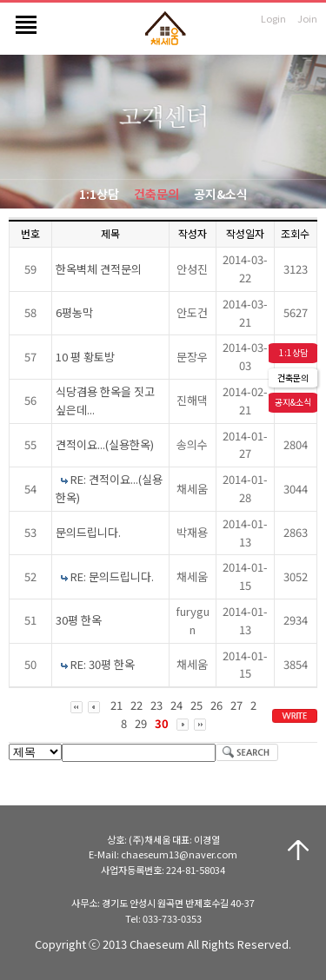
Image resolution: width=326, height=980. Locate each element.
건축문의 (156, 194)
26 (216, 705)
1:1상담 (99, 194)
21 (116, 705)
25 (196, 705)
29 (141, 723)
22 (136, 705)
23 (156, 705)
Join (307, 18)
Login (273, 18)
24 (176, 705)
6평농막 (74, 312)
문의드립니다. (88, 532)
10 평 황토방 (85, 357)
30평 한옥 (79, 620)
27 (236, 705)
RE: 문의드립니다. (112, 576)
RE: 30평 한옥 (103, 664)
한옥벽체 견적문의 (99, 269)
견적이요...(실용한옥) (105, 444)
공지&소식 (221, 194)
